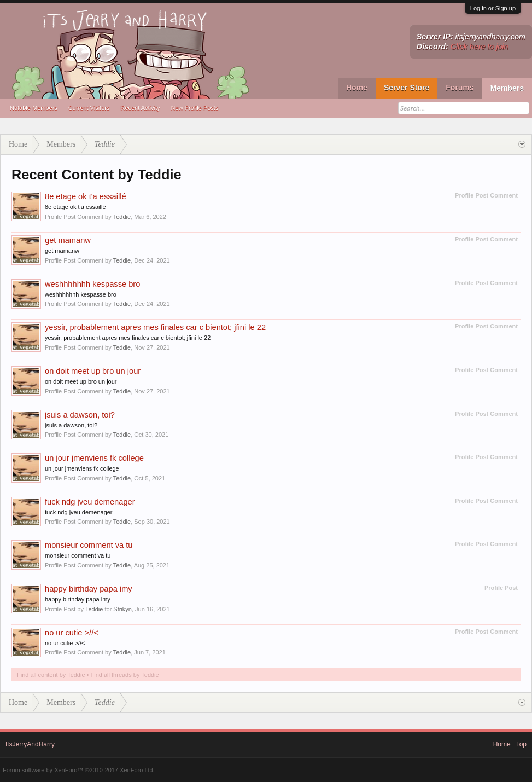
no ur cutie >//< (72, 633)
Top (521, 744)
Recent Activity (140, 108)
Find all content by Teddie (51, 675)
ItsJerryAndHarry (30, 744)
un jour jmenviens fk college (94, 458)
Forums (460, 88)
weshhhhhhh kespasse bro (92, 284)
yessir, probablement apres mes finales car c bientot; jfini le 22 (155, 327)
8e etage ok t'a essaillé (86, 196)
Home (357, 88)
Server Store (407, 88)
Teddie (122, 217)
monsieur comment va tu (89, 545)
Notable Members (34, 108)
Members (507, 88)
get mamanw (68, 240)
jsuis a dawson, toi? (80, 415)
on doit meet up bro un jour (93, 371)
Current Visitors (89, 108)
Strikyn (122, 609)
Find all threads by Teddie (125, 675)
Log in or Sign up (493, 8)
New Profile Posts (195, 108)
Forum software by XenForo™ (79, 770)
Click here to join (480, 47)
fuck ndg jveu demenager (90, 502)
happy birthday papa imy (89, 589)
